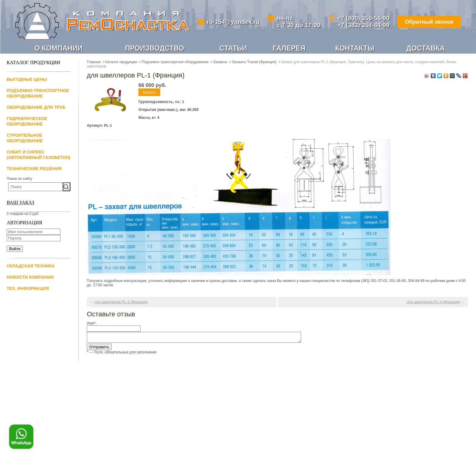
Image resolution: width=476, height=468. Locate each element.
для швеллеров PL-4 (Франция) (433, 302)
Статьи (233, 48)
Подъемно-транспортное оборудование (175, 62)
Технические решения (34, 169)
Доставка (426, 48)
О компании (59, 48)
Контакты (355, 48)
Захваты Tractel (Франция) (254, 62)
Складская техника (31, 266)
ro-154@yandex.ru (233, 22)
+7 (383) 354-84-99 (363, 25)
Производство (155, 48)
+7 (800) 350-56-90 (363, 18)
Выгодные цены (27, 79)
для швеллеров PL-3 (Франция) (121, 302)
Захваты (220, 62)
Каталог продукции (121, 62)
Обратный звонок (429, 22)
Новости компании (30, 277)
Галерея (289, 48)
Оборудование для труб (36, 107)
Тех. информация (28, 288)
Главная (94, 62)
